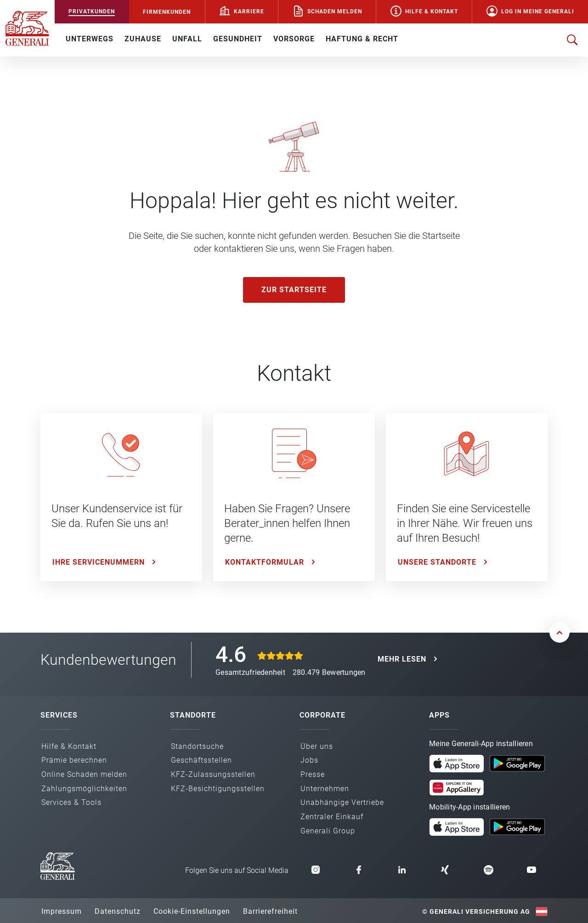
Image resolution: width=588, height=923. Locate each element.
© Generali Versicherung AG (476, 912)
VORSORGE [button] (294, 39)
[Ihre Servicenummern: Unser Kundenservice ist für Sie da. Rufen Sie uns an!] (121, 497)
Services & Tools (71, 802)
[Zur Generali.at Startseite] (27, 28)
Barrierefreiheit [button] (270, 911)
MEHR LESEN (402, 659)
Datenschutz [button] (118, 911)
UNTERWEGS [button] (90, 39)
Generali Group (328, 831)
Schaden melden (335, 11)
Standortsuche (197, 746)
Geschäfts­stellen (201, 760)
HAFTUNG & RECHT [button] (362, 39)
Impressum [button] (62, 911)
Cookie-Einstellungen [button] (192, 911)
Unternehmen (325, 789)
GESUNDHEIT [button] (238, 39)
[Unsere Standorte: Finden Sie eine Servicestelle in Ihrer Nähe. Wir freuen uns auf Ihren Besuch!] (467, 497)
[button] (457, 764)
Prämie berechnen (74, 760)
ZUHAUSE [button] (143, 39)
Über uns (317, 746)
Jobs (309, 760)
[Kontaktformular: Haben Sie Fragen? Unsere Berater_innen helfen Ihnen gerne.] (294, 497)
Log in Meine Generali (538, 11)
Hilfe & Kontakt (432, 11)
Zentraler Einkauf (332, 817)
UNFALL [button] (187, 39)
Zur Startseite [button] (294, 290)
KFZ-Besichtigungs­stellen (218, 789)
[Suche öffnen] (572, 40)
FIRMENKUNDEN (167, 12)
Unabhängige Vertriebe (342, 802)
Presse (313, 774)
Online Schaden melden (84, 774)
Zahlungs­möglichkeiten (84, 789)
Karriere (249, 11)
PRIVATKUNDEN (92, 11)
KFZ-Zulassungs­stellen (213, 774)
